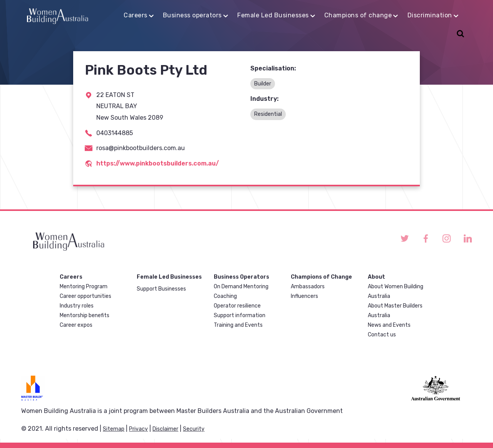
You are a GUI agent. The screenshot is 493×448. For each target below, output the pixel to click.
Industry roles (77, 306)
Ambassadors (308, 287)
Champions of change (358, 15)
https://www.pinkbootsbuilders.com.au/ (158, 163)
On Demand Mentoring (241, 287)
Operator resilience (237, 306)
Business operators (192, 15)
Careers (136, 15)
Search (459, 34)
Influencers (304, 296)
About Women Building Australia (396, 291)
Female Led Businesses (273, 15)
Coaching (225, 296)
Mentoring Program (84, 287)
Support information (240, 315)
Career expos (76, 325)
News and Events (389, 325)
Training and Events (238, 325)
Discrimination (430, 15)
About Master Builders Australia (395, 311)
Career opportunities (86, 296)
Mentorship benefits (85, 315)
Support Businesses (161, 289)
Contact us (382, 335)
